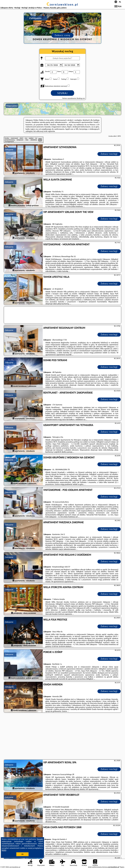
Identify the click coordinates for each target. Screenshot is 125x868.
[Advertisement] (62, 736)
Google (40, 839)
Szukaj (62, 93)
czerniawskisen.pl (62, 4)
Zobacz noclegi (109, 154)
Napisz (122, 867)
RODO (4, 850)
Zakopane (9, 150)
